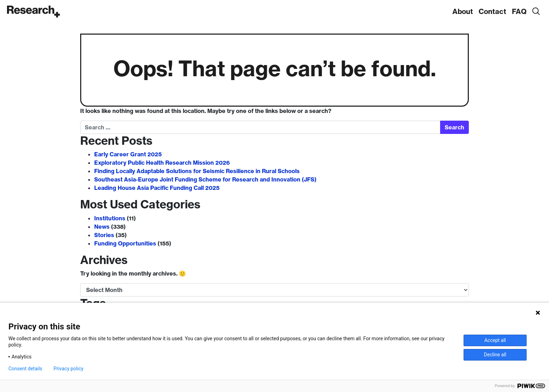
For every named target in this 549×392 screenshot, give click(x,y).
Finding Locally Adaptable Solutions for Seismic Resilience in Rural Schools (197, 171)
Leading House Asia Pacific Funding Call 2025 (157, 188)
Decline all (495, 355)
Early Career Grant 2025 (128, 154)
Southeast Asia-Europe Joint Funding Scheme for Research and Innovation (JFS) (205, 179)
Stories (104, 235)
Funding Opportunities (125, 243)
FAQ (519, 11)
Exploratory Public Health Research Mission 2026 (162, 163)
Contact (492, 11)
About (463, 11)
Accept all (495, 340)
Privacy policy (68, 369)
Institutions (110, 218)
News (102, 227)
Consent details (25, 369)
